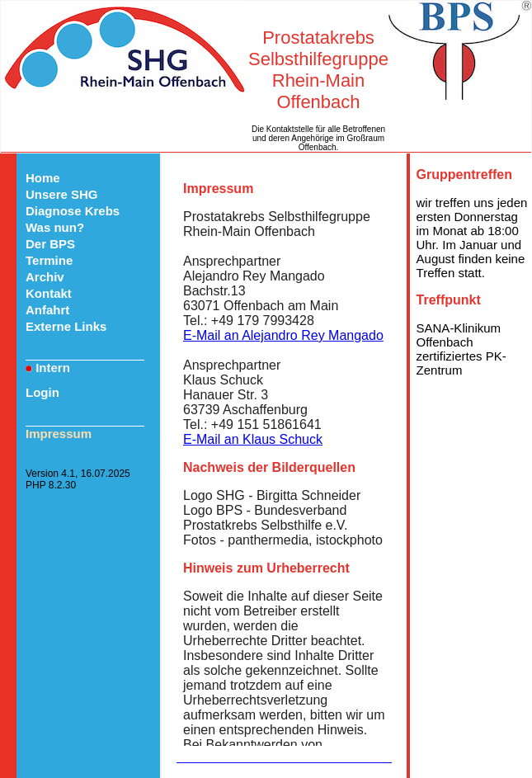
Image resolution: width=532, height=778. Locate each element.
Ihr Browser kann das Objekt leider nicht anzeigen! (284, 457)
